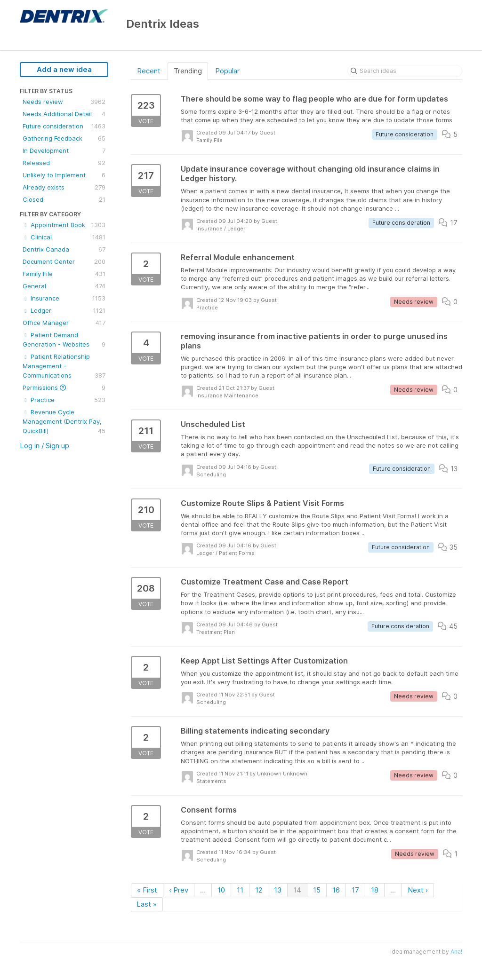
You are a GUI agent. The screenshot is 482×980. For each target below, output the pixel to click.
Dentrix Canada (64, 249)
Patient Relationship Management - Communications (64, 366)
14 (297, 890)
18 (375, 890)
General (64, 286)
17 (355, 890)
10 (221, 890)
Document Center (64, 261)
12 (259, 890)
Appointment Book (64, 225)
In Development (64, 150)
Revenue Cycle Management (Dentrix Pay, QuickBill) (64, 422)
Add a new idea (64, 69)
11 (240, 890)
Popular (227, 71)
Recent (149, 71)
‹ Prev (179, 890)
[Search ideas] (405, 71)
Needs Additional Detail (64, 114)
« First (147, 890)
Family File (64, 274)
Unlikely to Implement (64, 175)
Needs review (64, 102)
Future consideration (64, 126)
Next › (418, 890)
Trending (188, 71)
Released (64, 163)
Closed (64, 199)
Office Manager (64, 323)
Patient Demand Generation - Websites (64, 340)
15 (317, 890)
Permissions (64, 387)
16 (336, 890)
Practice (64, 400)
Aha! (456, 952)
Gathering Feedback (64, 138)
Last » (147, 904)
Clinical (64, 237)
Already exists (64, 187)
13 (278, 890)
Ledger (64, 310)
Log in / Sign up (44, 446)
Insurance (64, 298)
